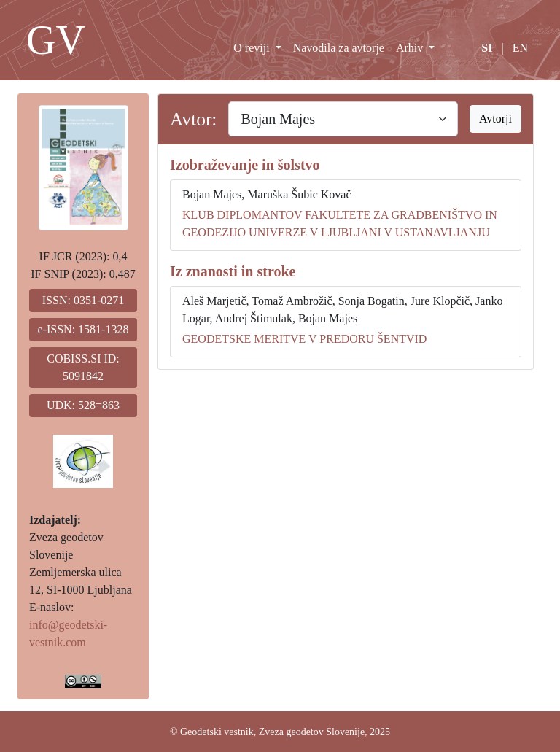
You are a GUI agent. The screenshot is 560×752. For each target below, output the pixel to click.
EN (520, 48)
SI (487, 48)
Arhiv (411, 48)
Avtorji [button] (495, 119)
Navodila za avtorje (339, 48)
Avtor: (193, 119)
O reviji (253, 48)
